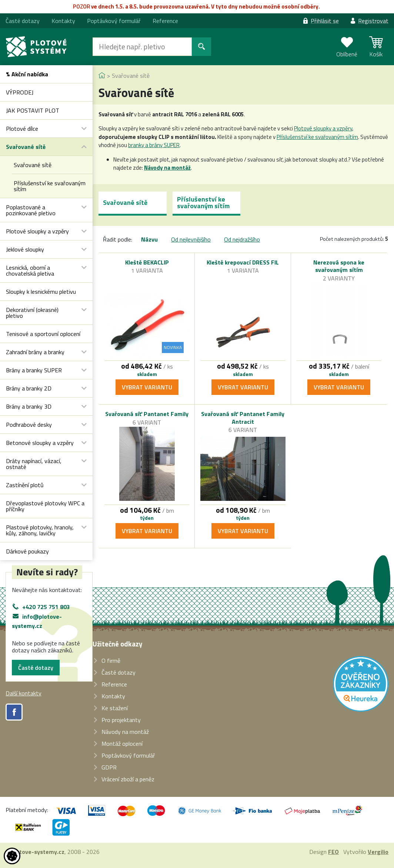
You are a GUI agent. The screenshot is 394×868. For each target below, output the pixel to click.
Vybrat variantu (147, 387)
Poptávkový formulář (114, 21)
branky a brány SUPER (154, 145)
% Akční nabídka (27, 74)
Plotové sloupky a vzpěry (323, 128)
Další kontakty (24, 693)
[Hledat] (142, 47)
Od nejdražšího (242, 239)
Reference (165, 21)
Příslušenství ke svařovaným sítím (317, 137)
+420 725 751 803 (46, 607)
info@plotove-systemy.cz (37, 621)
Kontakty (63, 21)
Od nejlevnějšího (191, 239)
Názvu (149, 239)
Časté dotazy (36, 668)
